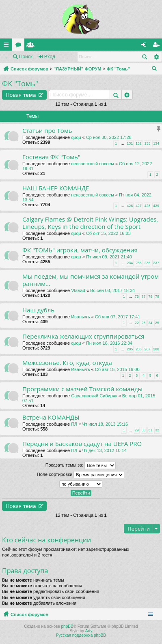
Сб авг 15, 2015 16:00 (117, 369)
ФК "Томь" (118, 69)
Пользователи (32, 46)
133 (148, 143)
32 (157, 430)
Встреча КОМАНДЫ (51, 417)
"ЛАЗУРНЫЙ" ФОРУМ (78, 69)
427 (139, 206)
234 (130, 263)
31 (150, 430)
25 (157, 323)
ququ (76, 137)
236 (148, 263)
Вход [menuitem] (146, 46)
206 (139, 349)
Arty (89, 631)
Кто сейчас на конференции (46, 540)
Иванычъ (80, 317)
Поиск (26, 57)
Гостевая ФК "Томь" (51, 157)
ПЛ (74, 424)
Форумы (20, 46)
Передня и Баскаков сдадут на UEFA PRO (82, 444)
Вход (50, 57)
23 (144, 323)
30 (144, 430)
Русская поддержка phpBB (81, 635)
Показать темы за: (81, 465)
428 (148, 206)
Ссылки (8, 46)
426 (130, 206)
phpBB (67, 626)
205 (130, 349)
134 (156, 143)
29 (137, 430)
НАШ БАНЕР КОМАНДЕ (56, 188)
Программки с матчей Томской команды (82, 389)
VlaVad (78, 290)
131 (130, 143)
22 (137, 323)
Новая (21, 95)
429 (156, 206)
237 (156, 263)
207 (148, 349)
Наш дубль (38, 310)
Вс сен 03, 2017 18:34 (112, 290)
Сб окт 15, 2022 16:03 (108, 233)
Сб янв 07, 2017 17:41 (118, 317)
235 (139, 263)
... (5, 57)
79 (157, 296)
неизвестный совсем (93, 164)
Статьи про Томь (47, 131)
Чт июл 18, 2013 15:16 (105, 424)
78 (150, 296)
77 (144, 296)
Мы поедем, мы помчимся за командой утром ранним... (91, 280)
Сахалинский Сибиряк (94, 396)
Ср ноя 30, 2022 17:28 (109, 137)
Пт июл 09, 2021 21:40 (109, 257)
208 (156, 349)
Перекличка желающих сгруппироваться (83, 336)
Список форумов (29, 69)
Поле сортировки (81, 475)
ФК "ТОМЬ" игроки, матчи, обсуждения (80, 250)
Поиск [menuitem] (156, 70)
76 (137, 296)
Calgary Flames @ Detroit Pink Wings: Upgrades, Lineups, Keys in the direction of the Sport (90, 223)
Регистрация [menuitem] (158, 46)
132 (139, 143)
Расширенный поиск (156, 57)
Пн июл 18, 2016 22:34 (109, 343)
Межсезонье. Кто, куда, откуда (67, 363)
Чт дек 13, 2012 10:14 (105, 450)
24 (150, 323)
